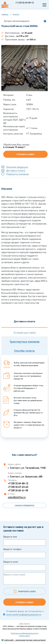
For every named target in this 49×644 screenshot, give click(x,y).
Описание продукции (17, 167)
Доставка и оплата (16, 171)
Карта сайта (25, 636)
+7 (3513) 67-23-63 (18, 487)
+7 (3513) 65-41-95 (18, 490)
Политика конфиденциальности (24, 633)
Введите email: (24, 566)
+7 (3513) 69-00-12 (25, 3)
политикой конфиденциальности (24, 614)
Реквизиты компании (18, 174)
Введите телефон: (24, 553)
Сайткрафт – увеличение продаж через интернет (25, 640)
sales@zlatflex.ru (17, 497)
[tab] (24, 332)
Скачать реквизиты (24, 506)
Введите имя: (24, 540)
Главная (5, 15)
